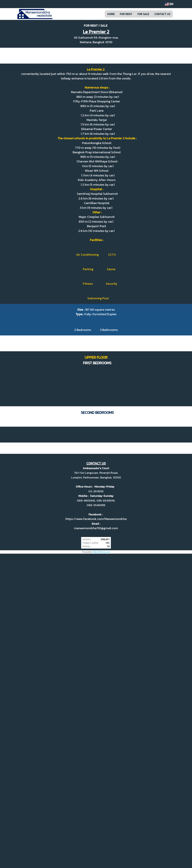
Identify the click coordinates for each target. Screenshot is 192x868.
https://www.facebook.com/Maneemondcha (96, 833)
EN (169, 4)
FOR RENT (126, 14)
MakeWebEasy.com (101, 866)
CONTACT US (162, 14)
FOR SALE (143, 14)
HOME (111, 14)
